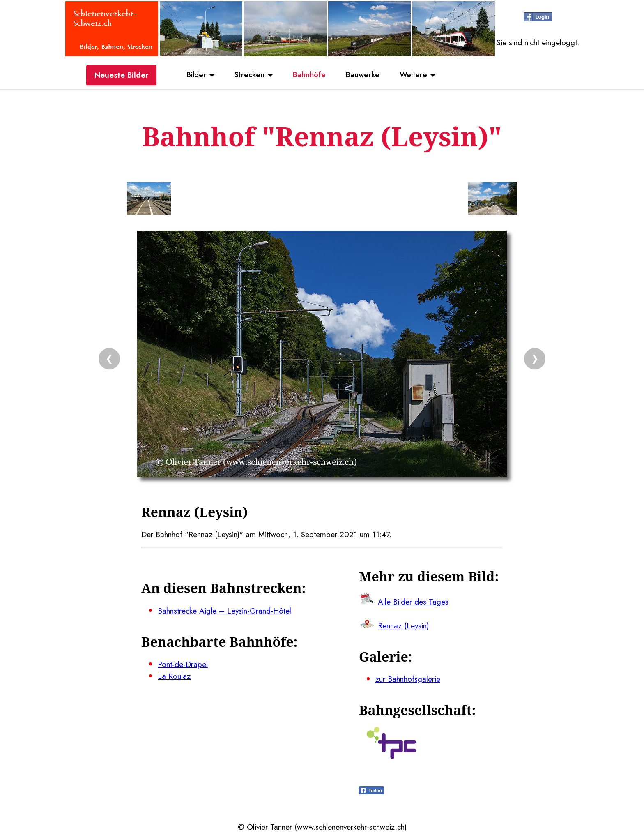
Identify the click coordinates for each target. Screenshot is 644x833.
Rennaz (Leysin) (403, 625)
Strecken (249, 75)
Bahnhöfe (309, 75)
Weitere (415, 75)
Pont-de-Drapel (183, 664)
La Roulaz (174, 676)
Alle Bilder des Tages (413, 602)
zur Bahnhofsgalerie (408, 679)
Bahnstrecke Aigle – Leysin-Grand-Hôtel (224, 611)
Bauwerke (363, 75)
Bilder (195, 75)
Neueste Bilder (121, 75)
